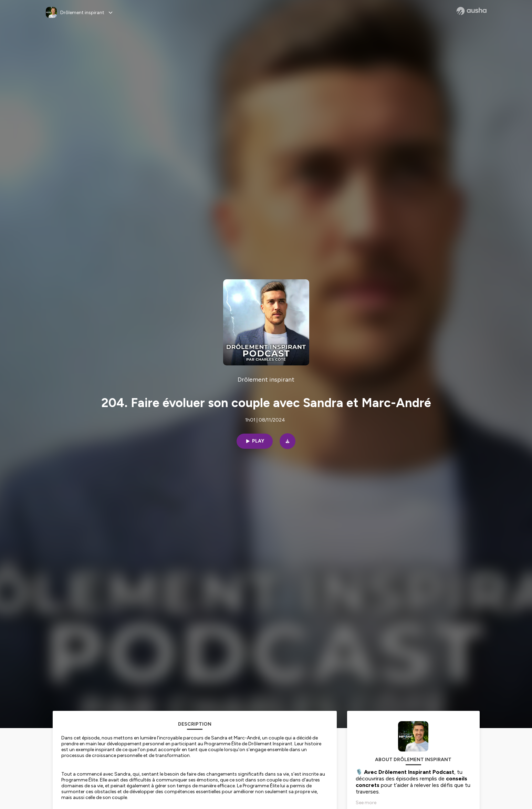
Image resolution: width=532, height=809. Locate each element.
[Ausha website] (472, 11)
